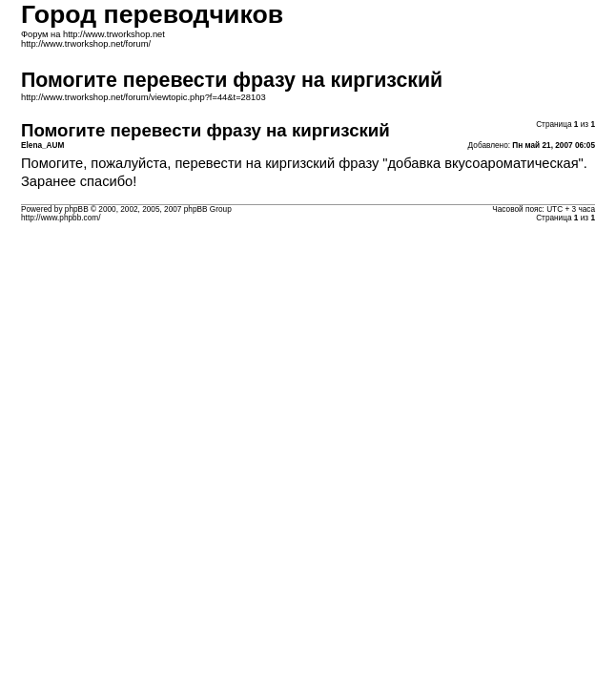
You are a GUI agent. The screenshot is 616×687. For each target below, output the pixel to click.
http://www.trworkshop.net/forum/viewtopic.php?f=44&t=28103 (144, 97)
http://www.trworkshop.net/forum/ (86, 44)
